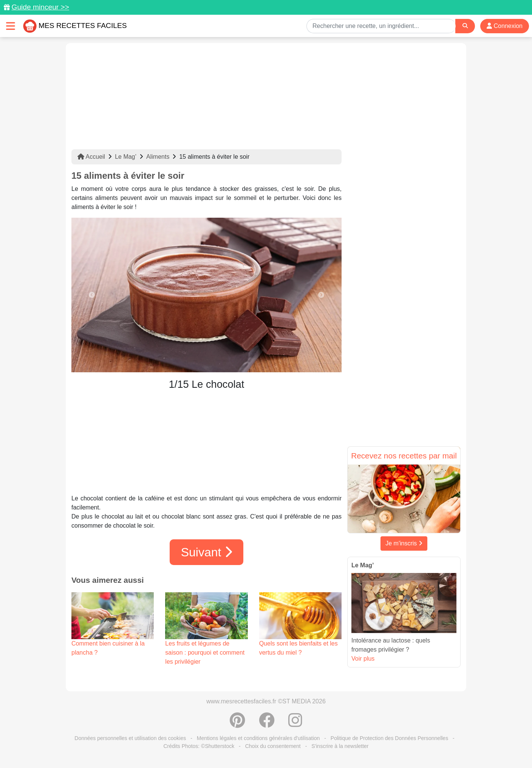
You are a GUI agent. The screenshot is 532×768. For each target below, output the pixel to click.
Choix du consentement (273, 746)
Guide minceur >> (40, 7)
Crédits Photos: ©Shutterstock (199, 746)
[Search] (465, 26)
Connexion (505, 26)
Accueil (91, 157)
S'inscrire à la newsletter (340, 746)
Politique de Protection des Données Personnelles (389, 738)
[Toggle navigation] (11, 26)
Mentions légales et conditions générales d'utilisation (258, 738)
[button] (92, 295)
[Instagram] (295, 724)
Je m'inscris (404, 543)
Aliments (158, 157)
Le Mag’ (126, 157)
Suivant (207, 552)
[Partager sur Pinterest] (237, 724)
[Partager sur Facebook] (267, 724)
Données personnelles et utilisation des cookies (130, 738)
